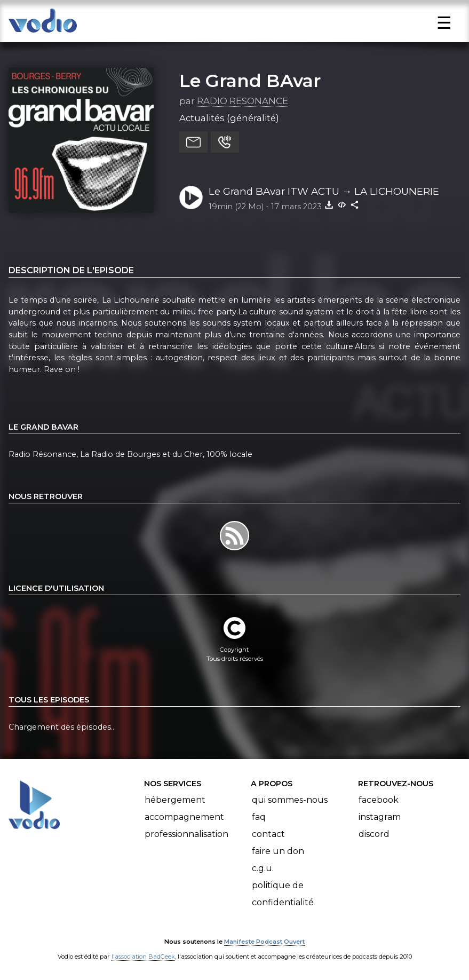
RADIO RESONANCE (243, 101)
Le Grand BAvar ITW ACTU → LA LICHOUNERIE (324, 191)
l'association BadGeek (143, 957)
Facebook (379, 800)
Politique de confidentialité (283, 894)
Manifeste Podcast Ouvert (264, 942)
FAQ (259, 817)
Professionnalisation (186, 834)
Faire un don (278, 851)
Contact (268, 834)
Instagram (380, 817)
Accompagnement (184, 817)
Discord (374, 834)
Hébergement (175, 800)
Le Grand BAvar (250, 81)
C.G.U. (263, 868)
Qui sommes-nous (290, 800)
